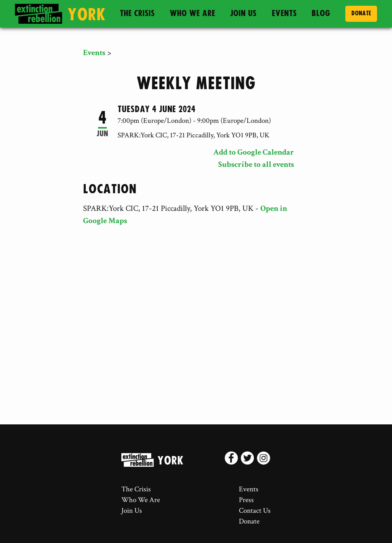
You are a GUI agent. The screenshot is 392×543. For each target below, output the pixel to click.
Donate (361, 14)
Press (246, 500)
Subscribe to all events (256, 164)
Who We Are (192, 14)
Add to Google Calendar (254, 152)
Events (284, 14)
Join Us (243, 14)
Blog (321, 14)
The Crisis (137, 14)
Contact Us (255, 511)
